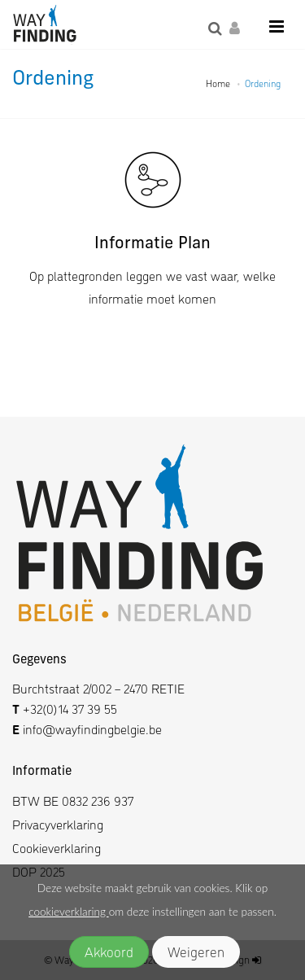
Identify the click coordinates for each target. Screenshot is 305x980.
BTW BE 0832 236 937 (73, 801)
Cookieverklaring (57, 848)
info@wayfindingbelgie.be (91, 729)
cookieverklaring (68, 912)
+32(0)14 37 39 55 (70, 709)
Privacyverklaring (58, 824)
